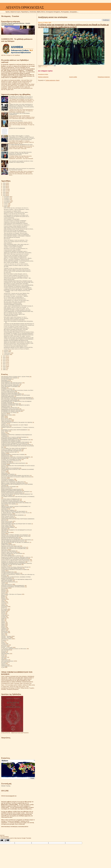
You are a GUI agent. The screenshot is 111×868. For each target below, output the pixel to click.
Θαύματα (3, 453)
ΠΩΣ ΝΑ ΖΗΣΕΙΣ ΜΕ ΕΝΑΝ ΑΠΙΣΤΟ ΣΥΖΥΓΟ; (13, 541)
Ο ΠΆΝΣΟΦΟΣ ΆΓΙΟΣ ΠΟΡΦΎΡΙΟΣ (10, 500)
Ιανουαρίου (7, 354)
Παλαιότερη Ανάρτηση (104, 77)
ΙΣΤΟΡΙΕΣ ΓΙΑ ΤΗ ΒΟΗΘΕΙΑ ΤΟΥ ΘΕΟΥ (11, 459)
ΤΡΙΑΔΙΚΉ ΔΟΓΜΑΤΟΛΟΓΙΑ (8, 582)
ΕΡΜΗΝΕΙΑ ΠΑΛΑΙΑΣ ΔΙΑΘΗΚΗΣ (10, 438)
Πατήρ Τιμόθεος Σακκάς (7, 526)
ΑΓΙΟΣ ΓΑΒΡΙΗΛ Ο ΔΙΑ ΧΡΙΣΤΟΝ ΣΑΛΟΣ (11, 383)
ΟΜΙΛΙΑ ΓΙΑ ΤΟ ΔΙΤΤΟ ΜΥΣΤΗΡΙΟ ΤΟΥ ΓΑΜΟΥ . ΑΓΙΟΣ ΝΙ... (17, 336)
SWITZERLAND (5, 654)
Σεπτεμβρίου (7, 201)
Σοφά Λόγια (4, 550)
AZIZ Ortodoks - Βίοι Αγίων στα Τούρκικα (11, 594)
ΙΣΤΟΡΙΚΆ (4, 464)
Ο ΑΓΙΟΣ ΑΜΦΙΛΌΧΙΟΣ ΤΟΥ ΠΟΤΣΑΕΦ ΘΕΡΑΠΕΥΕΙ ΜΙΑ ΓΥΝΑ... (19, 311)
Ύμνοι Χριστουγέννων (7, 584)
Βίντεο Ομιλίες (5, 419)
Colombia (4, 603)
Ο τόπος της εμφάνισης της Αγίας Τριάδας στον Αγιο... (16, 327)
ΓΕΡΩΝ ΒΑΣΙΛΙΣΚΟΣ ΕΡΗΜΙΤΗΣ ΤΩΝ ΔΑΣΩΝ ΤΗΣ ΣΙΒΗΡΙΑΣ (17, 422)
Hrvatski (3, 616)
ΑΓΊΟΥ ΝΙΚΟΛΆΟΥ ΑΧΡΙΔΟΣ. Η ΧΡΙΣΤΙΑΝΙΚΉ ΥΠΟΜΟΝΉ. (17, 236)
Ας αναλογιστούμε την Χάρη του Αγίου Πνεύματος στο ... (16, 345)
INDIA (3, 619)
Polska (3, 642)
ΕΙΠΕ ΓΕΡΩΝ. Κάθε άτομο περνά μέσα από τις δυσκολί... (17, 254)
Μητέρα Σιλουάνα (6, 488)
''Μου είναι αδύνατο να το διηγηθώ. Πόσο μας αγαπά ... (16, 233)
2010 (4, 367)
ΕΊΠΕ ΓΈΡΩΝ (5, 431)
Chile (3, 600)
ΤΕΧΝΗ (3, 571)
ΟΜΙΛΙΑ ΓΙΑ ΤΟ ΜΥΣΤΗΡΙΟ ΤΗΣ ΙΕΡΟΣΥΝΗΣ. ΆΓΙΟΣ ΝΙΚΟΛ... (18, 253)
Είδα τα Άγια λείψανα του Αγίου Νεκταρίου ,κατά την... (16, 274)
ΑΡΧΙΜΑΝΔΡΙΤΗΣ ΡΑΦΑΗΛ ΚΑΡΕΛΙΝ (11, 411)
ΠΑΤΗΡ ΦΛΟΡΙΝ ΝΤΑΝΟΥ (8, 527)
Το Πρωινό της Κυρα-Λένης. (16, 121)
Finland (3, 614)
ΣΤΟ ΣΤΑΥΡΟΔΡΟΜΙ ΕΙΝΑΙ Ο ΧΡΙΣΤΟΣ (11, 556)
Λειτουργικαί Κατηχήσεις (7, 479)
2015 (4, 359)
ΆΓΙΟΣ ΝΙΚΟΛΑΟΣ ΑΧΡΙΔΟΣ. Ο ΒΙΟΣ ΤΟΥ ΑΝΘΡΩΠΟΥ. (16, 235)
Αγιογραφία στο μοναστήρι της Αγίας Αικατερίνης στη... (16, 249)
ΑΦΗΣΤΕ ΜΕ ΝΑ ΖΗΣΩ (9, 280)
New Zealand (5, 633)
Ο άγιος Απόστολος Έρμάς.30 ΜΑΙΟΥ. (12, 250)
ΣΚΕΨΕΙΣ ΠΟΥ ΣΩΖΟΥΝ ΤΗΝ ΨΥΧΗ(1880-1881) (14, 548)
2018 (4, 195)
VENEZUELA (5, 660)
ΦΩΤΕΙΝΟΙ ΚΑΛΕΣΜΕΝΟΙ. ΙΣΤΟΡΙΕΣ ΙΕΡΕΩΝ (13, 587)
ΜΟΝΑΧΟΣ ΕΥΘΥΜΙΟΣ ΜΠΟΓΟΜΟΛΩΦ (11, 490)
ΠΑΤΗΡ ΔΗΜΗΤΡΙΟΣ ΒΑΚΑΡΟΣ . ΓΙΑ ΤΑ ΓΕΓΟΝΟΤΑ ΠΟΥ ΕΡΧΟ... (19, 261)
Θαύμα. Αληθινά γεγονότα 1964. (9, 452)
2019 (4, 194)
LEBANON (4, 629)
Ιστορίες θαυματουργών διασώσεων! (10, 461)
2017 (4, 356)
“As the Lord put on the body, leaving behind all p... (15, 299)
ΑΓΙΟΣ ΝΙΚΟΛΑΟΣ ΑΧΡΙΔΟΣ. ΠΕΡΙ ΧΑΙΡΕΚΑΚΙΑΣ (15, 232)
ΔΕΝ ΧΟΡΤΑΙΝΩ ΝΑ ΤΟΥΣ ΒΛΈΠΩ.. (12, 237)
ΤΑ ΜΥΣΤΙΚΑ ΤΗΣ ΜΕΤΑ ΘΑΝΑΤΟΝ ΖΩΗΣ (12, 568)
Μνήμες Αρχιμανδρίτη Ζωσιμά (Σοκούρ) (11, 489)
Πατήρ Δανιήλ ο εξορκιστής (8, 518)
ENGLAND (4, 610)
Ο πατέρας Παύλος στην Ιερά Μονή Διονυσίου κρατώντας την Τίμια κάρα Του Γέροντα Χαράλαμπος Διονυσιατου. (20, 153)
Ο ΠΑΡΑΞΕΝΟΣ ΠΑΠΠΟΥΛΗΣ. (11, 316)
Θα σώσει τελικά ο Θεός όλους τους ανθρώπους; (15, 302)
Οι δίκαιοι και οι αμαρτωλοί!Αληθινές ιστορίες (12, 501)
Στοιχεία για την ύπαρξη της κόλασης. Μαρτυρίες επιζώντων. (16, 557)
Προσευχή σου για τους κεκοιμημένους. (11, 539)
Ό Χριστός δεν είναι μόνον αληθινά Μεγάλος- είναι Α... (16, 346)
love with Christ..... (8, 273)
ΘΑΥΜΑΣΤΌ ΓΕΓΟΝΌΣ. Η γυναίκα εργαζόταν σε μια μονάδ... (17, 310)
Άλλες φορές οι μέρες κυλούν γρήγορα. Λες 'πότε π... (16, 317)
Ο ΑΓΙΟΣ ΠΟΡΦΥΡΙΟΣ (9, 218)
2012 (4, 363)
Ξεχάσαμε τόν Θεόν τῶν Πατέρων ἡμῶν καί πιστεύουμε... (17, 268)
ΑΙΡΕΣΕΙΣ (4, 388)
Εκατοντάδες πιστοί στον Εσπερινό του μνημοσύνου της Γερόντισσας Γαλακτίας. (22, 169)
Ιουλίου (6, 204)
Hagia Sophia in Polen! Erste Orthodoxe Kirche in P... (16, 228)
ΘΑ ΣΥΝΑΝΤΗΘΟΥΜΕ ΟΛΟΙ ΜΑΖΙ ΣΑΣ (11, 451)
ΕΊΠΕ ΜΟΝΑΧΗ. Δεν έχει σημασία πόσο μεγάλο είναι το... (17, 216)
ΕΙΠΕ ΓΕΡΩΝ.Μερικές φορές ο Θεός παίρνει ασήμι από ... (17, 244)
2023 (4, 188)
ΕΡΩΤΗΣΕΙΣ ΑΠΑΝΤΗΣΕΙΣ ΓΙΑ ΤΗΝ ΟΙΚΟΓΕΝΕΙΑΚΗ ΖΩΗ (16, 440)
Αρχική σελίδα (73, 77)
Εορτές (3, 432)
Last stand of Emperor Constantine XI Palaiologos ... (16, 221)
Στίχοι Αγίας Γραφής (6, 555)
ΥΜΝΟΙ (3, 583)
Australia (3, 592)
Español (3, 612)
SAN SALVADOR (5, 650)
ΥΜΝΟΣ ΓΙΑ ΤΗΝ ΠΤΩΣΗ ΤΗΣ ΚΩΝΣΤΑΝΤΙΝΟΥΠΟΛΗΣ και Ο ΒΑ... (19, 338)
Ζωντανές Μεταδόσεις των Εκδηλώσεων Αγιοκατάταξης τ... (17, 286)
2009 (4, 368)
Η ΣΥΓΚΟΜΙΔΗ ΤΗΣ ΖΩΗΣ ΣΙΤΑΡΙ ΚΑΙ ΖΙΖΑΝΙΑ (13, 448)
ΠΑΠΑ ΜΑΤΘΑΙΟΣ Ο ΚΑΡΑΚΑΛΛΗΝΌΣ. (13, 303)
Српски (3, 663)
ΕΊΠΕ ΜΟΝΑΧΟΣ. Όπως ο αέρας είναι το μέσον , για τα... (17, 309)
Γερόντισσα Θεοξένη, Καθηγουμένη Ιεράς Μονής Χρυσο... (17, 328)
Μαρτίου (6, 352)
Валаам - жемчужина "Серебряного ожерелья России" (16, 260)
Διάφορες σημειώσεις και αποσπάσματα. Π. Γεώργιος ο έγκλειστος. (18, 427)
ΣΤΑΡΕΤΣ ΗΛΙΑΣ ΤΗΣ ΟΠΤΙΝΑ (9, 552)
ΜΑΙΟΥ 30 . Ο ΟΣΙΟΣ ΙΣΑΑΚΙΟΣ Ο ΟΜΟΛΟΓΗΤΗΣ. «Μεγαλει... (18, 258)
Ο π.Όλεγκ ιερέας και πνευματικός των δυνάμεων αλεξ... (16, 215)
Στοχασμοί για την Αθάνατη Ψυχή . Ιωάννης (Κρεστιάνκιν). (16, 561)
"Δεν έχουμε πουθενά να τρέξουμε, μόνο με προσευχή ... (16, 318)
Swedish (3, 652)
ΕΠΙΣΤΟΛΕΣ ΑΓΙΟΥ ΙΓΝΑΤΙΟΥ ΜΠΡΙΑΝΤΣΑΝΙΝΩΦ (14, 437)
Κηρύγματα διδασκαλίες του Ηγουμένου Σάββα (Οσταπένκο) (16, 477)
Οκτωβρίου (7, 200)
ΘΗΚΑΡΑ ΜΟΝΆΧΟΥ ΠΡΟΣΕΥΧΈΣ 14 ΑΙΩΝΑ (13, 454)
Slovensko (4, 651)
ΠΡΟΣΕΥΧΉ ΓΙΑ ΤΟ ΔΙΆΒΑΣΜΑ (17, 128)
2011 (4, 365)
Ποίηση (3, 534)
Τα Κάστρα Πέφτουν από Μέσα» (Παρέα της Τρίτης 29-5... (17, 265)
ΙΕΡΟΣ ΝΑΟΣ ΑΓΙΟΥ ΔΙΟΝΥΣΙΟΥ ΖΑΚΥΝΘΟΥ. (14, 320)
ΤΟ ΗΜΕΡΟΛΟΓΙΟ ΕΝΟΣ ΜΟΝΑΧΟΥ (11, 573)
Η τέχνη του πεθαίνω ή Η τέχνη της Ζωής (11, 450)
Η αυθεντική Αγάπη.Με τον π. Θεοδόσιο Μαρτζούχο (15, 295)
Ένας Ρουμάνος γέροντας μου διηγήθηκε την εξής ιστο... (16, 277)
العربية (3, 667)
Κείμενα (3, 472)
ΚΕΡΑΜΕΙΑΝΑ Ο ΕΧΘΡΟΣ (8, 474)
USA (2, 659)
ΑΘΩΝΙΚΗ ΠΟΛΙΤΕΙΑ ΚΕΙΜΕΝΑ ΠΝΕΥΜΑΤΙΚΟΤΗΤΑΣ (16, 341)
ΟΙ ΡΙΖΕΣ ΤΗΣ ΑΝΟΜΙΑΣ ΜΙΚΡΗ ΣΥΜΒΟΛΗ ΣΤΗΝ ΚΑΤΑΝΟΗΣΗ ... (19, 339)
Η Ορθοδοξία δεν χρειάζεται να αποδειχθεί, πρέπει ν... (16, 251)
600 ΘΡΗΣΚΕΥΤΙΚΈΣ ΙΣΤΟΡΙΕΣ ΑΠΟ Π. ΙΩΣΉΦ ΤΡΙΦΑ (15, 377)
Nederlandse (4, 631)
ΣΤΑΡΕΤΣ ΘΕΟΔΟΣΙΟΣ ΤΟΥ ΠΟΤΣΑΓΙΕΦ (12, 553)
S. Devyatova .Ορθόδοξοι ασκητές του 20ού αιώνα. (14, 649)
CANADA (4, 599)
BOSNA (3, 597)
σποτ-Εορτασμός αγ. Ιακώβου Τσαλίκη (12, 211)
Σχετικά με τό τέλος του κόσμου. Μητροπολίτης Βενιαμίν (15, 567)
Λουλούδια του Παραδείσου (8, 480)
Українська (4, 665)
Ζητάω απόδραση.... (8, 243)
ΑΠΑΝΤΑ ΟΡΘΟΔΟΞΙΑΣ (25, 7)
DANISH (3, 605)
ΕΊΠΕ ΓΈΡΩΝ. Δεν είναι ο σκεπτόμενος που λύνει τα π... (16, 208)
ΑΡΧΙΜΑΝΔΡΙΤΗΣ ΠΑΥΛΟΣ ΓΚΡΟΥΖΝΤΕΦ (12, 410)
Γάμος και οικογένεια (6, 421)
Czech (3, 604)
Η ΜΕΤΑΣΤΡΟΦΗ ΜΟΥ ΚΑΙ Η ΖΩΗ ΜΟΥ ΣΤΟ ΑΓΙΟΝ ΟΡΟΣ (16, 445)
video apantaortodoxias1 (7, 661)
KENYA (3, 626)
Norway (3, 635)
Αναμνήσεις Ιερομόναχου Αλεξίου (9, 393)
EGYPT (3, 608)
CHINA (3, 602)
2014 (4, 361)
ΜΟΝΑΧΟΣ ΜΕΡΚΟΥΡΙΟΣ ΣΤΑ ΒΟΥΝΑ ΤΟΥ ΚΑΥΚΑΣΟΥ (15, 492)
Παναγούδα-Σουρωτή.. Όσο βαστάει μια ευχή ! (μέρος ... (16, 212)
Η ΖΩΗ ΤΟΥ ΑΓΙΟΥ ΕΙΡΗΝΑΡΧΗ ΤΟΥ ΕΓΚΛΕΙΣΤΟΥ (14, 443)
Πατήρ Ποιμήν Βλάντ (6, 525)
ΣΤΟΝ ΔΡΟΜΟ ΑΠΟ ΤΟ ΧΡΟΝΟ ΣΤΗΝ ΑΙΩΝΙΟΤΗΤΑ (14, 558)
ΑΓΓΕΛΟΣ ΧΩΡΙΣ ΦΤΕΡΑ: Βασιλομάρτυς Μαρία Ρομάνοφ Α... (18, 271)
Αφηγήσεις (4, 414)
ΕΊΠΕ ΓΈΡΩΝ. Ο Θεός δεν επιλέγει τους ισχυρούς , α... (16, 307)
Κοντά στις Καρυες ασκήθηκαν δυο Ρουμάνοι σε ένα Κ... (16, 275)
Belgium (3, 595)
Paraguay (4, 640)
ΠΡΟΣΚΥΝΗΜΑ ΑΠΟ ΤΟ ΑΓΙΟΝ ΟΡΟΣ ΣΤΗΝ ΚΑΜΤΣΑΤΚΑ (16, 540)
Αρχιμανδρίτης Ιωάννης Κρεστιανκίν (10, 409)
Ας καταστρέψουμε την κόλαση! (9, 412)
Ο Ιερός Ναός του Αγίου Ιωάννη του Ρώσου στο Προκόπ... (17, 349)
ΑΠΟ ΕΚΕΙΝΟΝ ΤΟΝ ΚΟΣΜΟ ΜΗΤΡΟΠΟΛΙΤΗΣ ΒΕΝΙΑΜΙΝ (16, 398)
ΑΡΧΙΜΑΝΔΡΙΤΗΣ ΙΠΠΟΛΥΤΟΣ (9, 408)
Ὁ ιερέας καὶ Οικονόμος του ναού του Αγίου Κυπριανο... (16, 264)
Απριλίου (6, 350)
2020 (4, 192)
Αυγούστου (7, 202)
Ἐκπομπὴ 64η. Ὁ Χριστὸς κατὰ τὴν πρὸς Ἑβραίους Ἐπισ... (17, 293)
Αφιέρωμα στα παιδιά (7, 415)
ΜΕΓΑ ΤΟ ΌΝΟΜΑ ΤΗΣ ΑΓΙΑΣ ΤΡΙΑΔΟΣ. (13, 313)
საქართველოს (5, 666)
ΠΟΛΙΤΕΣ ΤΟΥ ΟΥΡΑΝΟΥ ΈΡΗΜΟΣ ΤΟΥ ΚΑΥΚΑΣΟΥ (15, 535)
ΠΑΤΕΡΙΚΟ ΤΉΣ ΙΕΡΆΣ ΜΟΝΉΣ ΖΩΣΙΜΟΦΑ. (13, 515)
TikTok (3, 656)
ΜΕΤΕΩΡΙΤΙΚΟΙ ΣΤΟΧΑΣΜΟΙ (9, 487)
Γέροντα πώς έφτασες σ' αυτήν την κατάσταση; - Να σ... (16, 240)
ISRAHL (3, 623)
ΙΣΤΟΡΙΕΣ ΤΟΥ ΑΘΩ (6, 462)
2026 (4, 183)
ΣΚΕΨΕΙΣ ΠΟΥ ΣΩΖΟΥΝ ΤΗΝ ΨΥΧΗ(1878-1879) (14, 547)
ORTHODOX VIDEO (6, 639)
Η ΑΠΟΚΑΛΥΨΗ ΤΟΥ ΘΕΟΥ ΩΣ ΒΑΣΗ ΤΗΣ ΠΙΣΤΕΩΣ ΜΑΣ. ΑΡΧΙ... (19, 282)
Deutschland (4, 607)
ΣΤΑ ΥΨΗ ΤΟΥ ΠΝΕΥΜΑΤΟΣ (8, 551)
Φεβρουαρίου (7, 353)
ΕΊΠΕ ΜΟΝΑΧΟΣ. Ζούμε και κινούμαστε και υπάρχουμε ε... (17, 225)
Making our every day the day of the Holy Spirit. (14, 214)
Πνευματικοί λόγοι (6, 532)
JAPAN (3, 625)
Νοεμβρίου (7, 198)
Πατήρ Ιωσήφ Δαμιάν (6, 523)
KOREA (3, 628)
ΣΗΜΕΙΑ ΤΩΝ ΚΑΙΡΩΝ (7, 545)
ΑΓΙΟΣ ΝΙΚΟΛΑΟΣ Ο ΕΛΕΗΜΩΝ (9, 386)
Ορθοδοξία (4, 509)
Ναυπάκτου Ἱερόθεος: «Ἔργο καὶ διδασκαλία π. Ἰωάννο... (17, 209)
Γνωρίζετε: (4, 424)
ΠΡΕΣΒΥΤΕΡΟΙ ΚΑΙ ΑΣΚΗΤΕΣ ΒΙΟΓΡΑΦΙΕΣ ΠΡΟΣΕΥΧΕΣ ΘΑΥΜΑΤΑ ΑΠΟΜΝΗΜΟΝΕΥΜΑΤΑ (16, 537)
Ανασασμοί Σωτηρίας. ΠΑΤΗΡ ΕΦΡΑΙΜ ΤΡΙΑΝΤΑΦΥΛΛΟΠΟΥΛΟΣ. (19, 335)
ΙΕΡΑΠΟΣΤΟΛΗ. (5, 456)
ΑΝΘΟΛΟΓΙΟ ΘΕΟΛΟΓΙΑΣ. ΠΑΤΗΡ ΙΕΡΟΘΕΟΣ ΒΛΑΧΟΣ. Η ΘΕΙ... (19, 343)
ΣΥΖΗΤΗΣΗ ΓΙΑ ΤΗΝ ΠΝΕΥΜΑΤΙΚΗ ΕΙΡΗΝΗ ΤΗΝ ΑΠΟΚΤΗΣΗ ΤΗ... (19, 324)
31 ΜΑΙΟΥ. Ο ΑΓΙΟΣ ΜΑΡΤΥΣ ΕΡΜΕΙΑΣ (13, 247)
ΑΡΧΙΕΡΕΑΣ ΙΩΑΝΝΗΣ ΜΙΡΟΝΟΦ (10, 404)
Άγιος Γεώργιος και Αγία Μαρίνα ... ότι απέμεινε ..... (15, 262)
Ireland (3, 621)
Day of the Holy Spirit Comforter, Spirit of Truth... (15, 314)
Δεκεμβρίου (7, 197)
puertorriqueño (5, 645)
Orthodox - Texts (5, 637)
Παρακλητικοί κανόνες (7, 514)
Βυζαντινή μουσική (6, 420)
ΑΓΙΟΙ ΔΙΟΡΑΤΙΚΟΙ (6, 382)
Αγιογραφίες (4, 380)
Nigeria (3, 634)
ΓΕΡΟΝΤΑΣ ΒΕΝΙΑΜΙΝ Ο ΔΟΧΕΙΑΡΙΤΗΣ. (13, 305)
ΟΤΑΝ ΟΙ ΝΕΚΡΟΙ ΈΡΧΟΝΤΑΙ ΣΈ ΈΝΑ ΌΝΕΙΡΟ (13, 511)
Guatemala (4, 615)
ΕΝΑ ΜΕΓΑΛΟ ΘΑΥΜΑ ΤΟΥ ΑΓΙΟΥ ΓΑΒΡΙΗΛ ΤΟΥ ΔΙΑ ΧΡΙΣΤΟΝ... (19, 347)
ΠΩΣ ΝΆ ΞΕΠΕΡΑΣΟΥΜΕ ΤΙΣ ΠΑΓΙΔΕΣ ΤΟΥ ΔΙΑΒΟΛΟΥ (15, 542)
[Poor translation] (7, 840)
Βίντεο (3, 417)
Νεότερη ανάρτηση (43, 77)
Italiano (3, 624)
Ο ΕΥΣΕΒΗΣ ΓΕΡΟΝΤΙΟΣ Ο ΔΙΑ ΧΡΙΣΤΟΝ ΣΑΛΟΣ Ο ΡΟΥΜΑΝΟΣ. (18, 497)
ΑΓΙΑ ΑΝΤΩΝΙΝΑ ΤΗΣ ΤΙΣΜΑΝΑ (9, 378)
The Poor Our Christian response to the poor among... (16, 242)
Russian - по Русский (7, 647)
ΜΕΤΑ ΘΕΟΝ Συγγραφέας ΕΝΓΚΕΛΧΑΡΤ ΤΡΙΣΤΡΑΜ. (16, 329)
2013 (4, 362)
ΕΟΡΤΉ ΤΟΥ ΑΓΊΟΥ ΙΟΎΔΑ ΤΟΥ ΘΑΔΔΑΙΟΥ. (14, 230)
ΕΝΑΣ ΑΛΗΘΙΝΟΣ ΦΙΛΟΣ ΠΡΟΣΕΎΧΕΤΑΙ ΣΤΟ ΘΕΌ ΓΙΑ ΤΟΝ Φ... (19, 229)
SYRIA (3, 655)
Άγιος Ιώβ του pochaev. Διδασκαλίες (10, 385)
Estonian (3, 613)
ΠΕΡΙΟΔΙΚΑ (4, 529)
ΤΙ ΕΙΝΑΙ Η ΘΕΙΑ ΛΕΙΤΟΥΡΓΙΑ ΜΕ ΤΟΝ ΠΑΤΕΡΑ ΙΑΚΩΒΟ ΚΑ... (18, 288)
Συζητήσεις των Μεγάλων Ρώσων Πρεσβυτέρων (13, 562)
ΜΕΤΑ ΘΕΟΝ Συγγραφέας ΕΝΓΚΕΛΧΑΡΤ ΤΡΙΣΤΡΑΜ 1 (16, 284)
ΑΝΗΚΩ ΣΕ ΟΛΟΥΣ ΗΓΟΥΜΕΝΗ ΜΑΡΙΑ (11, 394)
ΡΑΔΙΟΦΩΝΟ (5, 544)
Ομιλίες (3, 505)
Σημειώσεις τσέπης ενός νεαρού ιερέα (11, 546)
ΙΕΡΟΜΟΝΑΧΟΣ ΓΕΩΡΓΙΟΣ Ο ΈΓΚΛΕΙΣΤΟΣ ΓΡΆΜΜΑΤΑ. (16, 457)
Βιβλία (3, 416)
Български (4, 662)
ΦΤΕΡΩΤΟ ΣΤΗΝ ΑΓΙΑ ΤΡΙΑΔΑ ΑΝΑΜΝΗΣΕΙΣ (13, 586)
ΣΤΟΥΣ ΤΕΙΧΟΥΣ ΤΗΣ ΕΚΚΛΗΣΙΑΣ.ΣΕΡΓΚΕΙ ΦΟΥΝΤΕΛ (15, 560)
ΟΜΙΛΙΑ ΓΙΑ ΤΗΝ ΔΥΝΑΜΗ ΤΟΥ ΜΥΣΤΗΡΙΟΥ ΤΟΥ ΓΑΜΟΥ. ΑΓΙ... (18, 342)
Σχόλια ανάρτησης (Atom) (52, 80)
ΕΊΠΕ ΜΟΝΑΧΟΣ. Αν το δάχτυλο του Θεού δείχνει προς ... (17, 300)
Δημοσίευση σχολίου (43, 74)
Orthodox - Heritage (6, 636)
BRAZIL (3, 598)
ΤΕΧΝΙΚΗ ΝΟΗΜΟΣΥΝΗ (7, 572)
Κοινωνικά (4, 478)
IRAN (3, 620)
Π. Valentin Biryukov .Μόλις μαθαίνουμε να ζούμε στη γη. (15, 513)
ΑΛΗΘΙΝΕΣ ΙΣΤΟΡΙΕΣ (7, 389)
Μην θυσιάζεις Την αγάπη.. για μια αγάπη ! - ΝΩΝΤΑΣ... (16, 296)
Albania (3, 589)
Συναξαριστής (5, 566)
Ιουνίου (6, 205)
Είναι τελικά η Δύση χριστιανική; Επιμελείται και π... (15, 331)
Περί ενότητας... (7, 239)
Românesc (4, 646)
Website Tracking (6, 786)
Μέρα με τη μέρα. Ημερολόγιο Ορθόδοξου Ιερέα (13, 483)
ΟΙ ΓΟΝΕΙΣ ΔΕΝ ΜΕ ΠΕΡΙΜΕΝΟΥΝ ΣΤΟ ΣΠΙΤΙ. (21, 145)
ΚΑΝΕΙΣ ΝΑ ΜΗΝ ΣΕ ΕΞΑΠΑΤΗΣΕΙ (10, 468)
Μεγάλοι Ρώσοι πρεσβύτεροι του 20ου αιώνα (12, 482)
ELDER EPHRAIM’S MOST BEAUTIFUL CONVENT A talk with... (18, 281)
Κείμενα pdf (4, 473)
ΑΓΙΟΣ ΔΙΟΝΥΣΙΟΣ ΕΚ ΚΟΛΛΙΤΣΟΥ (10, 384)
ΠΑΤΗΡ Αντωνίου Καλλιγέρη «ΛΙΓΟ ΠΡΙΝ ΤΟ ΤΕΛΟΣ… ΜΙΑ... (18, 278)
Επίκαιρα (3, 433)
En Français (4, 609)
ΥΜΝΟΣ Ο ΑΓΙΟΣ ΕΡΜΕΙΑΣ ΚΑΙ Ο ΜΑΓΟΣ (13, 246)
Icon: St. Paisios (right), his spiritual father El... (14, 298)
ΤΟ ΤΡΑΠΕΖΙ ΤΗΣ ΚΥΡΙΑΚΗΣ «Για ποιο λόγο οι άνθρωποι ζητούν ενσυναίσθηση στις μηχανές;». (21, 97)
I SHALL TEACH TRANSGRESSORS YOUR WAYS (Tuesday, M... (19, 306)
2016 (4, 357)
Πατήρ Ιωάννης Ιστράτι (7, 521)
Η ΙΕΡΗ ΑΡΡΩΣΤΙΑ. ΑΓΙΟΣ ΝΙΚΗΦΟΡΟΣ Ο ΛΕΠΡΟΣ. (16, 223)
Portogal (3, 644)
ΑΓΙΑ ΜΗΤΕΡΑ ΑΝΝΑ (6, 379)
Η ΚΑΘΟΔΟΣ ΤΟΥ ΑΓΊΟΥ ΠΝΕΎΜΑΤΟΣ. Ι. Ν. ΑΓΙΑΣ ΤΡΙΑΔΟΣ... (18, 289)
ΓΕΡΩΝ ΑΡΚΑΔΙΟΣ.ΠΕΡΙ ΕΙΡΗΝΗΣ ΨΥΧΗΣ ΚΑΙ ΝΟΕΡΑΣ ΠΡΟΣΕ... (19, 332)
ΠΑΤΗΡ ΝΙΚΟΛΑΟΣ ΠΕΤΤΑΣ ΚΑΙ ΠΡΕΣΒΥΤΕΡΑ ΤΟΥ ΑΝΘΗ (16, 524)
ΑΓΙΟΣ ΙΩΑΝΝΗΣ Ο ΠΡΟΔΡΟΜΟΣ (12, 219)
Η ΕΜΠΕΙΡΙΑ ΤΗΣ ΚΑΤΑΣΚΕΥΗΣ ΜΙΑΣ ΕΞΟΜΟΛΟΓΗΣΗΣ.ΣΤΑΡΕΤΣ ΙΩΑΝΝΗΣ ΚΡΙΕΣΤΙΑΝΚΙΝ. (15, 442)
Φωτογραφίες (45, 67)
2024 (4, 186)
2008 (4, 370)
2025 (4, 185)
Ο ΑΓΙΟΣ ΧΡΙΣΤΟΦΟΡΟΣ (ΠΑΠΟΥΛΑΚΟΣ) (12, 493)
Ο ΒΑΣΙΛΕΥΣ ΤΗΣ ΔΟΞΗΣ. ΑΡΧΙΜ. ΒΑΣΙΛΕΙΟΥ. (15, 222)
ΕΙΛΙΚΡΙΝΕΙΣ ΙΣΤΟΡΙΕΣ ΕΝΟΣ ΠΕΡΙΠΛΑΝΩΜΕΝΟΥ (14, 430)
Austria (3, 593)
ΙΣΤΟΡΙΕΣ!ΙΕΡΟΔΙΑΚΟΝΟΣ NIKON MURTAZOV (13, 463)
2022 (4, 189)
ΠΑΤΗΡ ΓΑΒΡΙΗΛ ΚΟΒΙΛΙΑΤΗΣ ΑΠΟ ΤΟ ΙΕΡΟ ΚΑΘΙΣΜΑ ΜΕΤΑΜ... (19, 285)
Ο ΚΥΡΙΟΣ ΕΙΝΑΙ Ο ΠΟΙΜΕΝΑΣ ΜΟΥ (11, 499)
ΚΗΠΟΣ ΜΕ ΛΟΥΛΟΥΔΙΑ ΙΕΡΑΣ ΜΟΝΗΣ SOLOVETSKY (15, 476)
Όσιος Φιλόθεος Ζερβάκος (8, 510)
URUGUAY (4, 657)
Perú (2, 641)
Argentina (4, 591)
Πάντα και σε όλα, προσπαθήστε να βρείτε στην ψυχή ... (16, 255)
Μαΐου (6, 207)
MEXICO (3, 630)
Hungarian (4, 618)
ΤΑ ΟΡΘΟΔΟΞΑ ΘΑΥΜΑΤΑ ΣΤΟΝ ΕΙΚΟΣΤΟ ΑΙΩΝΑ (14, 569)
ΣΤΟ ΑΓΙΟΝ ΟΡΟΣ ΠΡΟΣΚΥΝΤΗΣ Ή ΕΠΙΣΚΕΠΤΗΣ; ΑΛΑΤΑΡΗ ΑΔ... (19, 325)
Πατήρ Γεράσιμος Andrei (7, 516)
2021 (4, 191)
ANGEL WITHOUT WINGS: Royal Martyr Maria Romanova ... (17, 270)
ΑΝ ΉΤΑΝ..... (7, 267)
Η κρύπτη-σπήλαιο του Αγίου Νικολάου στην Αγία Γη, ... (16, 226)
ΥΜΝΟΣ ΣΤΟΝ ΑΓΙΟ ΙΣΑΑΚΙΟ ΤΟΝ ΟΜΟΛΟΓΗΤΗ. (15, 257)
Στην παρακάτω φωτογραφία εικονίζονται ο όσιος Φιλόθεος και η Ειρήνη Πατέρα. (21, 162)
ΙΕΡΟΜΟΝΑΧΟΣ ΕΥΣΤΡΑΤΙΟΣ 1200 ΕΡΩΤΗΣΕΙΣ (14, 458)
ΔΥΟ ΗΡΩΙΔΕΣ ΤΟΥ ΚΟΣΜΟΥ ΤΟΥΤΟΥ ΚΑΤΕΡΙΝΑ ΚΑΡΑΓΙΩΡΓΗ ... (19, 334)
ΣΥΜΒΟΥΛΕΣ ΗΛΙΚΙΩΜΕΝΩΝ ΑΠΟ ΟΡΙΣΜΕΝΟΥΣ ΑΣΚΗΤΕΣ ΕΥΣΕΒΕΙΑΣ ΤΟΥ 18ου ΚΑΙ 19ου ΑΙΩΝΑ (17, 564)
